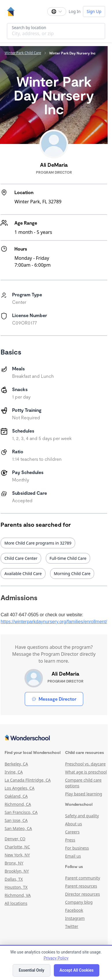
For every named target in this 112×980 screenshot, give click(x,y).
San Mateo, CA (18, 828)
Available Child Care (23, 574)
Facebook (74, 910)
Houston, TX (16, 887)
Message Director (54, 699)
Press (70, 840)
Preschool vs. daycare (85, 764)
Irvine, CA (14, 772)
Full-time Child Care (68, 558)
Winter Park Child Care (23, 53)
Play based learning (84, 794)
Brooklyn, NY (17, 871)
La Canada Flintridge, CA (28, 780)
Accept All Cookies (77, 970)
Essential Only (32, 970)
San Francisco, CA (21, 812)
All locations (16, 903)
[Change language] (57, 12)
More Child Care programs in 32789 (38, 543)
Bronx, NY (14, 863)
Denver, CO (15, 839)
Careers (72, 832)
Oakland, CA (16, 796)
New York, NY (17, 855)
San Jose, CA (16, 820)
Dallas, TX (14, 879)
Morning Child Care (72, 574)
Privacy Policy (56, 958)
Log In (74, 11)
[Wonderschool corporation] (54, 738)
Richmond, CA (18, 804)
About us (74, 824)
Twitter (72, 926)
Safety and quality (82, 816)
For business (77, 848)
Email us (73, 856)
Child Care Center (21, 558)
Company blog (79, 902)
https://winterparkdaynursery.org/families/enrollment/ (54, 622)
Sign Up (94, 11)
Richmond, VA (18, 895)
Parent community (83, 878)
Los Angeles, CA (20, 788)
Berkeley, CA (16, 764)
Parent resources (81, 886)
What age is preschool (86, 772)
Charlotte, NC (17, 847)
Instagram (75, 918)
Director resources (82, 894)
